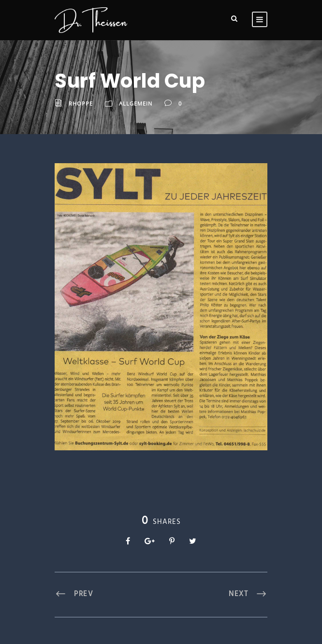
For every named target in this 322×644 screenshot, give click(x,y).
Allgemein (136, 103)
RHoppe (81, 103)
